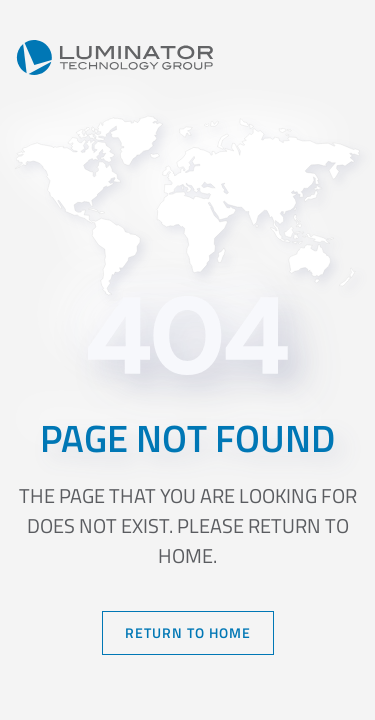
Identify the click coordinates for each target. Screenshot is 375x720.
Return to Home (188, 632)
